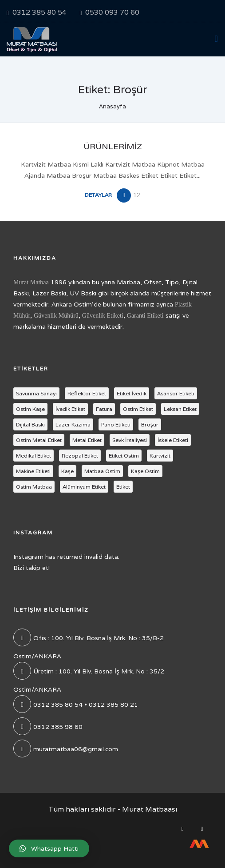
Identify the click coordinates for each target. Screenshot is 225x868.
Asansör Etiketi (176, 393)
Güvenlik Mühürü (56, 316)
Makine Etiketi (33, 471)
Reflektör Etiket (87, 393)
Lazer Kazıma (73, 424)
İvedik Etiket (70, 409)
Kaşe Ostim (145, 471)
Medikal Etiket (34, 456)
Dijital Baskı (30, 424)
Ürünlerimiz (113, 147)
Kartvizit (160, 456)
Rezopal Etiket (80, 456)
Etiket (123, 487)
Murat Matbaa (31, 282)
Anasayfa (112, 106)
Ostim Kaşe (30, 409)
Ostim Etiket (138, 409)
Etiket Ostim (124, 456)
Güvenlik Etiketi (103, 316)
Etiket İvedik (132, 393)
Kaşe (67, 471)
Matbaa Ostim (102, 471)
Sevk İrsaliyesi (130, 440)
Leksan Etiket (180, 409)
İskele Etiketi (173, 440)
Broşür (150, 424)
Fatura (104, 409)
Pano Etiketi (116, 424)
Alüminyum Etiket (84, 487)
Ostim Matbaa (34, 487)
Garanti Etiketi (145, 316)
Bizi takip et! (32, 568)
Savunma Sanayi (36, 393)
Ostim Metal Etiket (39, 440)
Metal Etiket (87, 440)
